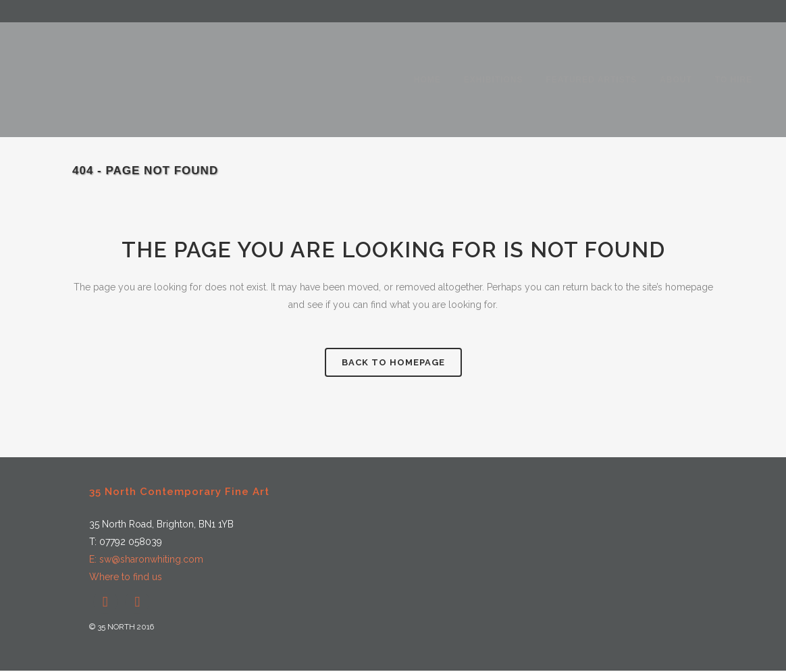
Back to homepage (393, 362)
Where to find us (126, 577)
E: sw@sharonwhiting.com (146, 559)
